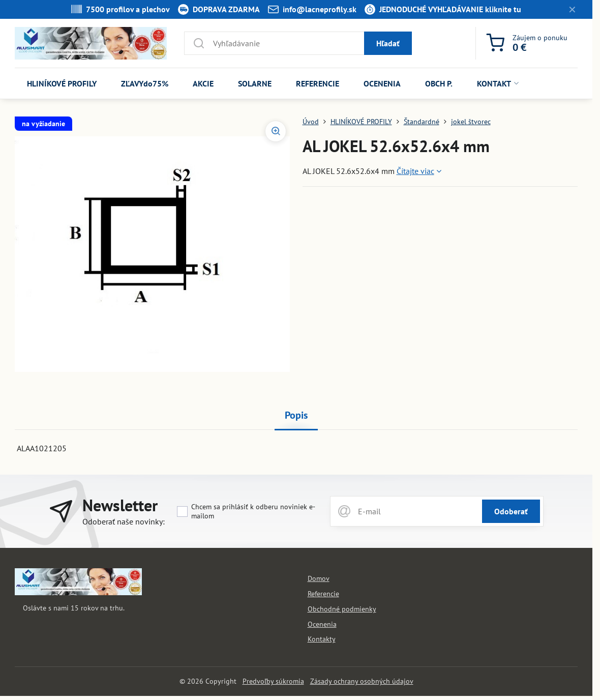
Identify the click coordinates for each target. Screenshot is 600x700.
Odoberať (511, 511)
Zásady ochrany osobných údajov (362, 681)
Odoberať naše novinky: (124, 521)
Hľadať (388, 43)
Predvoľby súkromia (273, 681)
